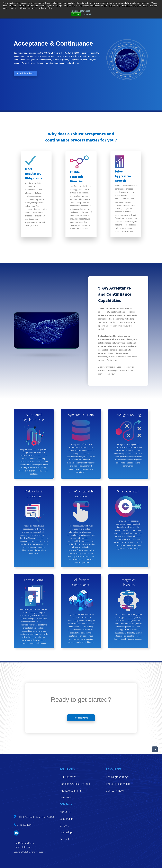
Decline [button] (87, 14)
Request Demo (81, 718)
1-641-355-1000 (24, 788)
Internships (66, 832)
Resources (114, 769)
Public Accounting (70, 790)
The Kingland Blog (117, 777)
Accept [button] (76, 14)
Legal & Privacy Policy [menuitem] (24, 806)
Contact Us (66, 839)
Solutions (67, 769)
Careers (64, 825)
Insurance (66, 797)
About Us (65, 812)
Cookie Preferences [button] (81, 11)
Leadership (66, 819)
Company (66, 804)
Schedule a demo (25, 73)
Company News (115, 790)
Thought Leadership (118, 784)
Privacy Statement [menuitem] (22, 810)
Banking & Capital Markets (75, 784)
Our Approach (68, 777)
